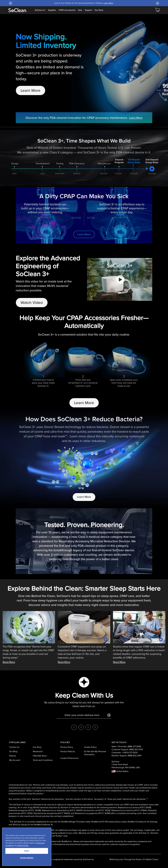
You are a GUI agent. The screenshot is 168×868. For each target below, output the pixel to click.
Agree (27, 851)
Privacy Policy (67, 747)
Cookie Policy (90, 747)
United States (120, 771)
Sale (80, 10)
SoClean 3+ (40, 10)
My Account (15, 760)
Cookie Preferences (69, 758)
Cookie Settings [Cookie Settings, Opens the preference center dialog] (27, 858)
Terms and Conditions (43, 760)
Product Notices (68, 751)
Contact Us (14, 747)
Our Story (99, 10)
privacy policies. (23, 845)
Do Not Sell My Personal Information (95, 753)
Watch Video (32, 303)
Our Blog (13, 751)
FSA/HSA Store (40, 756)
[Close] (48, 832)
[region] (27, 847)
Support (88, 10)
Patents (13, 756)
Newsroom (38, 751)
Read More (9, 662)
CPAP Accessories (67, 10)
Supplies (52, 10)
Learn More (108, 3)
